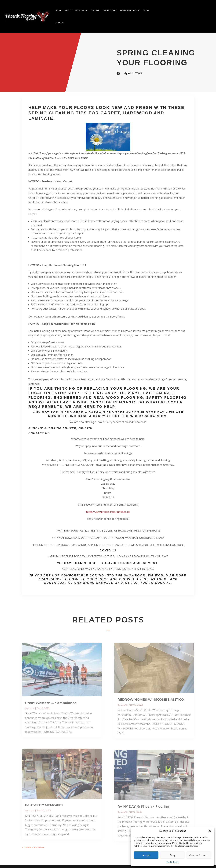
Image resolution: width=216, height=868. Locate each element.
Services (80, 10)
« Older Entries (33, 848)
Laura (31, 708)
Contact (60, 22)
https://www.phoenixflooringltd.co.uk (108, 512)
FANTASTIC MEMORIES (44, 805)
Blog (146, 10)
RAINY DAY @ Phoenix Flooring (143, 807)
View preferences (199, 855)
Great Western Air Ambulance (51, 703)
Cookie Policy (172, 862)
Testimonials (110, 10)
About (68, 10)
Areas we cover (128, 10)
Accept (146, 855)
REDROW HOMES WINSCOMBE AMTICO (151, 700)
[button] (210, 831)
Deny (172, 855)
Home (58, 10)
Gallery (95, 10)
